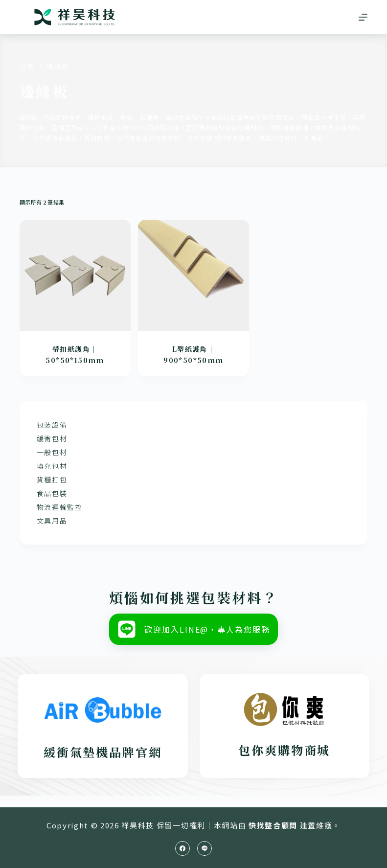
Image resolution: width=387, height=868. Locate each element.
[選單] (363, 17)
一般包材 (52, 452)
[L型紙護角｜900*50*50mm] (193, 275)
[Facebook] (182, 848)
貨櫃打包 (52, 480)
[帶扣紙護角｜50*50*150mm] (75, 275)
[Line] (205, 848)
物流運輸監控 (60, 507)
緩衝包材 (52, 438)
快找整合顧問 (273, 825)
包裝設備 (52, 425)
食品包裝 (52, 493)
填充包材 (52, 466)
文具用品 (52, 521)
